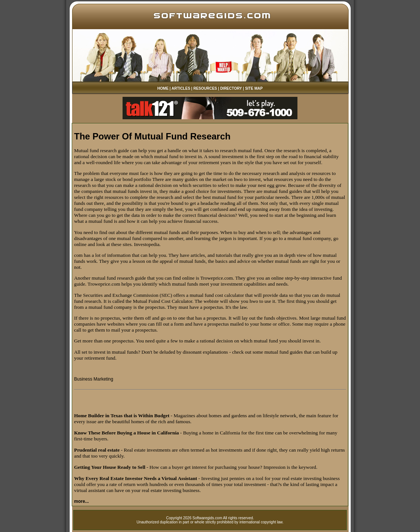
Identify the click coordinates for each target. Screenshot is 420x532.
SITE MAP (254, 88)
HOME (163, 88)
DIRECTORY (231, 88)
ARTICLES (181, 88)
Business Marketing (94, 379)
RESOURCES (205, 88)
